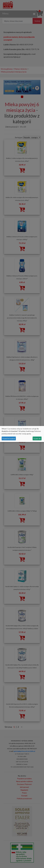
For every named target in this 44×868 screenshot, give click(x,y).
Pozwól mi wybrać (9, 439)
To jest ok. (37, 439)
